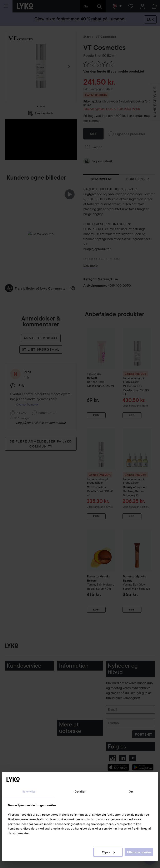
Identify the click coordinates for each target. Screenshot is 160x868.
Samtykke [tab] (29, 792)
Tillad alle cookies (139, 852)
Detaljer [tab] (80, 792)
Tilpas (108, 852)
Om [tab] (131, 792)
